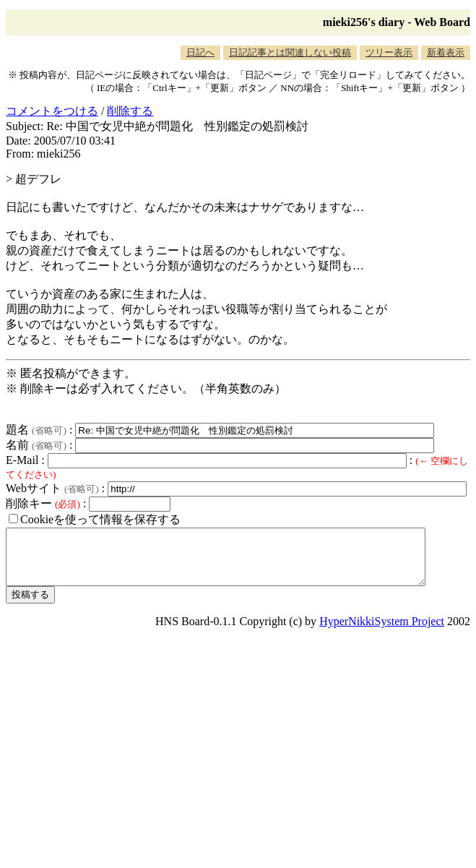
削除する (130, 111)
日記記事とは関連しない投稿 (290, 52)
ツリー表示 (389, 52)
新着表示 (446, 52)
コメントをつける (52, 111)
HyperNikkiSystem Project (382, 632)
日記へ (200, 52)
